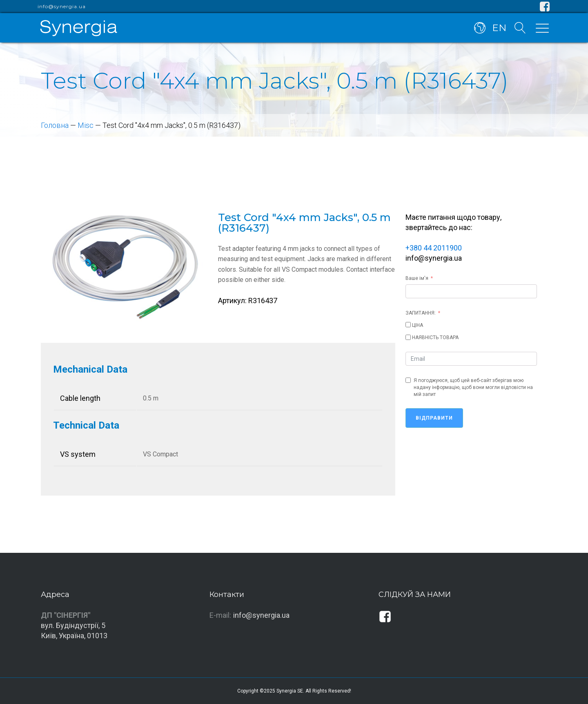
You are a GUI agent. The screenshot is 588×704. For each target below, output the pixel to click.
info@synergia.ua (62, 7)
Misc (86, 125)
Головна (55, 125)
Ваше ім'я (417, 278)
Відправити (434, 418)
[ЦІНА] (408, 325)
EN (499, 28)
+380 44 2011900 (434, 248)
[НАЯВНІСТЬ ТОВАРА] (408, 337)
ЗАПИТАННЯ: (421, 313)
